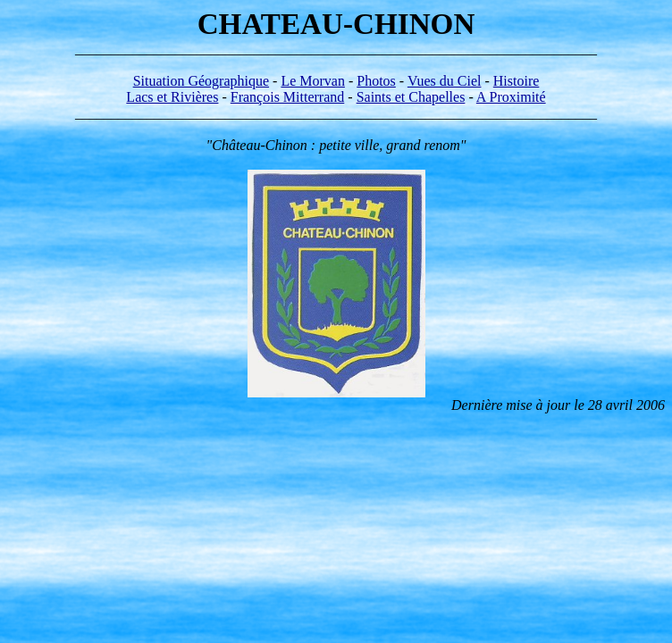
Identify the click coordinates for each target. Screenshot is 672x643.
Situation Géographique (201, 81)
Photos (376, 81)
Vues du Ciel (445, 81)
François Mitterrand (288, 97)
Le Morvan (313, 81)
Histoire (517, 81)
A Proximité (511, 97)
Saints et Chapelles (411, 97)
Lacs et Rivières (172, 97)
